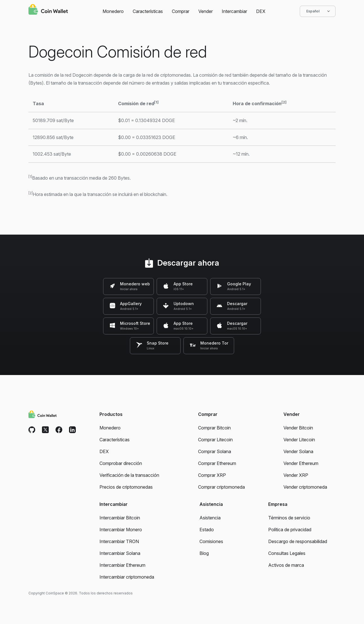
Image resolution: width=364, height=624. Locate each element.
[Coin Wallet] (48, 10)
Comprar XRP (212, 475)
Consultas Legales (287, 553)
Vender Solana (298, 451)
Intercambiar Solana (120, 553)
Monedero (113, 11)
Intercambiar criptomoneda (127, 577)
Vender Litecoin (299, 440)
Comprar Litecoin (215, 440)
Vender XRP (296, 475)
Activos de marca (286, 565)
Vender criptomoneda (305, 487)
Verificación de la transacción (129, 475)
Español (318, 11)
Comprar (181, 11)
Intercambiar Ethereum (122, 565)
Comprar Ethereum (217, 463)
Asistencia (210, 518)
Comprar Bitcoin (214, 428)
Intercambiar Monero (121, 530)
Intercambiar (234, 11)
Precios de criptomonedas (126, 487)
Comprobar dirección (121, 463)
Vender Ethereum (301, 463)
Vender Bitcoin (298, 428)
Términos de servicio (289, 518)
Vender (206, 11)
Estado (207, 530)
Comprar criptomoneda (221, 487)
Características (148, 11)
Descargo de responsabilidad (298, 541)
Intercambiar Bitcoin (120, 518)
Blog (204, 553)
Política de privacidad (290, 530)
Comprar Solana (215, 451)
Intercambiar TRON (119, 541)
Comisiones (211, 541)
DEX (261, 11)
